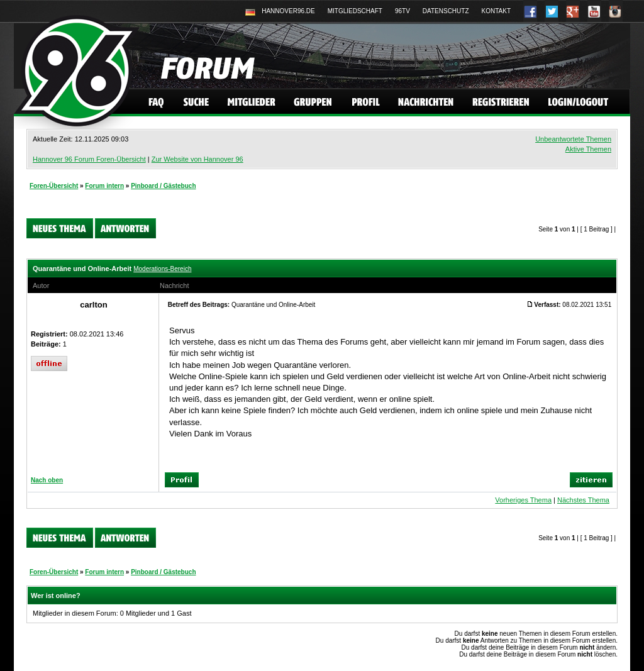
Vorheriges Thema (523, 500)
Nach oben (47, 480)
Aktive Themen (588, 149)
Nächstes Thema (583, 500)
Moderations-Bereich (162, 269)
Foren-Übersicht (54, 186)
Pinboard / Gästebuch (163, 186)
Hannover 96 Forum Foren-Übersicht (89, 159)
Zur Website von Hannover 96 (197, 159)
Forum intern (104, 186)
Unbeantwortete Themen (573, 139)
